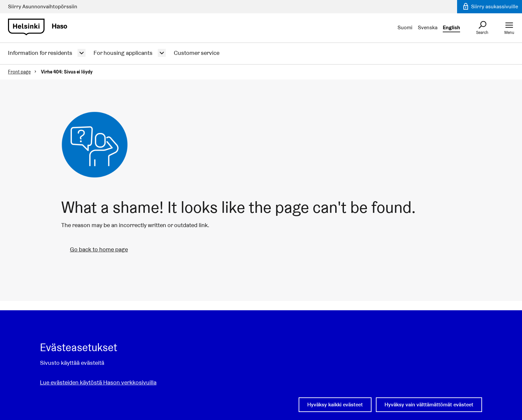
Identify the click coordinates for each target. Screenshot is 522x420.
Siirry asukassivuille (490, 6)
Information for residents (40, 53)
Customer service (197, 53)
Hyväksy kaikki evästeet (335, 405)
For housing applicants (123, 53)
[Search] (482, 28)
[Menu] (509, 28)
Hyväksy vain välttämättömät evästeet (429, 405)
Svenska (428, 27)
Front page (19, 72)
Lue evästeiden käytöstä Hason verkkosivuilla (98, 382)
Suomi (405, 27)
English (451, 27)
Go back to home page (99, 249)
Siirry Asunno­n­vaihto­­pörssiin (43, 6)
